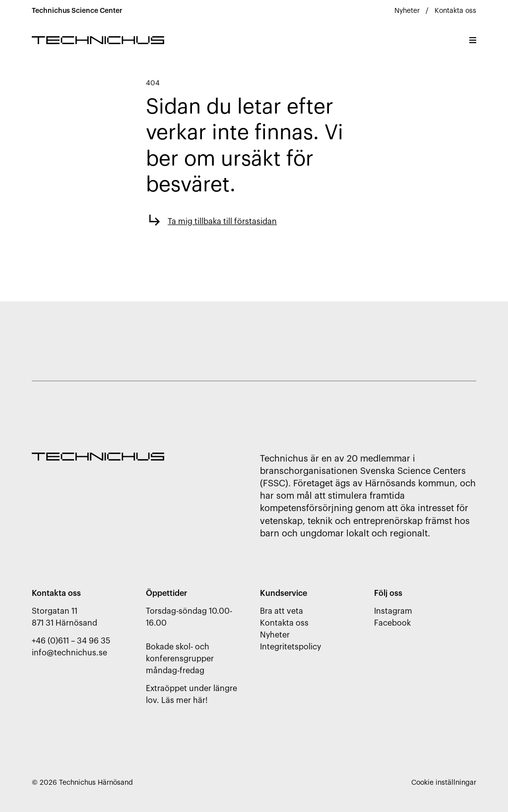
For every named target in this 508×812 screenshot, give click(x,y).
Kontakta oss (455, 11)
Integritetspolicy (290, 647)
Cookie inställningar (444, 783)
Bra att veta (282, 611)
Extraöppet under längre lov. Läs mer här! (191, 695)
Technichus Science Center (77, 11)
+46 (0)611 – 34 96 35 (71, 641)
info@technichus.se (69, 653)
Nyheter (407, 11)
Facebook (392, 623)
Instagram (393, 611)
